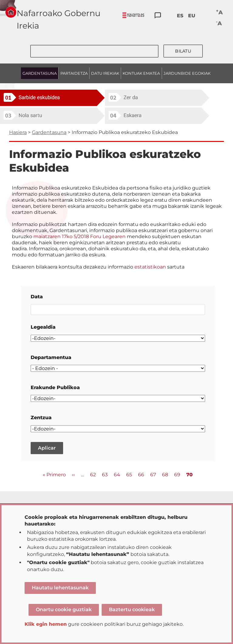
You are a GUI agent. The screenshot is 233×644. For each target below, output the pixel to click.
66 (141, 474)
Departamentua (51, 357)
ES (180, 16)
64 (117, 474)
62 (93, 474)
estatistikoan (150, 267)
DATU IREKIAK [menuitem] (105, 73)
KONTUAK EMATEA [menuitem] (141, 73)
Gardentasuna (49, 132)
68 (165, 474)
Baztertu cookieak (132, 610)
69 (177, 474)
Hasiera (18, 132)
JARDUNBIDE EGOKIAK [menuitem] (187, 73)
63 (105, 474)
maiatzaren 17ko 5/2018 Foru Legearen (80, 236)
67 (153, 474)
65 (129, 474)
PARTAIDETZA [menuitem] (74, 73)
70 (189, 475)
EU (192, 16)
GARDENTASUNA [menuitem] (40, 73)
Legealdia (43, 327)
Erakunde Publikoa (55, 387)
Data (37, 297)
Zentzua (41, 418)
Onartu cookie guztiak (64, 610)
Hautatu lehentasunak (60, 588)
